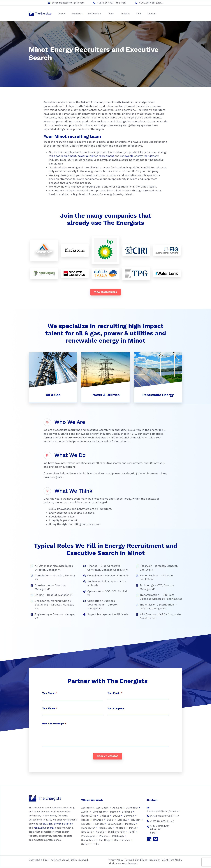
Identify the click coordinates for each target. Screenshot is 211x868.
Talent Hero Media (172, 860)
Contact (152, 14)
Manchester (88, 828)
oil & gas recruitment (63, 156)
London (100, 824)
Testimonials (94, 14)
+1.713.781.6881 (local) (151, 3)
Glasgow (122, 820)
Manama (130, 824)
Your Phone (50, 708)
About (62, 14)
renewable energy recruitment (139, 156)
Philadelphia (88, 836)
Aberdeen (87, 808)
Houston (136, 820)
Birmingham (99, 812)
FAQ (139, 14)
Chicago (104, 816)
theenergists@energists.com (68, 3)
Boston (114, 812)
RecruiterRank (130, 863)
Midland (121, 828)
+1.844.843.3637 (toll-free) (112, 3)
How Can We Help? (54, 724)
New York (87, 832)
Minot (132, 828)
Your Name (50, 693)
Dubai (110, 820)
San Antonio (88, 840)
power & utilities (63, 824)
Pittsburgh (118, 836)
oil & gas (48, 824)
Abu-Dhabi (102, 808)
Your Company (116, 708)
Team (111, 14)
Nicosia (100, 832)
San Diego (105, 840)
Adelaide (117, 808)
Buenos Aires (89, 816)
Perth (132, 832)
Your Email (115, 693)
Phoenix (104, 836)
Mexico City (105, 828)
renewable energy (44, 828)
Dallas (116, 816)
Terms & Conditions (136, 860)
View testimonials (106, 292)
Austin (85, 812)
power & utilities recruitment (96, 156)
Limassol (86, 824)
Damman (129, 816)
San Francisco (122, 840)
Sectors (78, 14)
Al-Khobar (132, 808)
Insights (125, 14)
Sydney (85, 844)
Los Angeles (114, 824)
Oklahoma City (116, 832)
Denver (85, 820)
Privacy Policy (115, 860)
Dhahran (98, 820)
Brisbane (127, 812)
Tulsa (96, 844)
